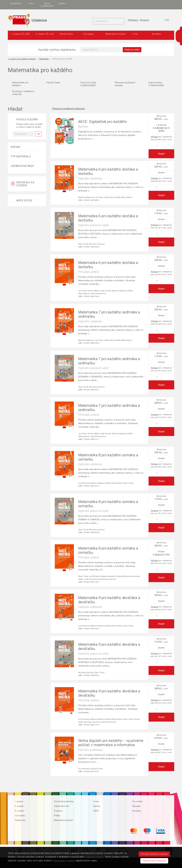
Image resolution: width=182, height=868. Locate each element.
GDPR (96, 811)
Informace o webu (63, 861)
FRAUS (16, 3)
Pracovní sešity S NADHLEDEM (88, 84)
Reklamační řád (61, 806)
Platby (57, 816)
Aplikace (78, 3)
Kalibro (141, 3)
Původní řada (53, 83)
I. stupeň (19, 801)
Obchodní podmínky (64, 801)
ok (38, 134)
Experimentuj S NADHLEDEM (156, 84)
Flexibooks (94, 3)
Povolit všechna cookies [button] (154, 854)
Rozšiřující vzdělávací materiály (23, 93)
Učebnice (31, 3)
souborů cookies (94, 857)
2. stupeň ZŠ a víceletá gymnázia (22, 59)
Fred (109, 3)
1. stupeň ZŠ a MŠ (20, 34)
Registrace (146, 20)
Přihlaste (154, 137)
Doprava (58, 811)
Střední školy (66, 34)
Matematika (44, 59)
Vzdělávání (62, 3)
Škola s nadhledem (125, 5)
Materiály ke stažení (116, 34)
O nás (135, 34)
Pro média (137, 801)
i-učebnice (47, 3)
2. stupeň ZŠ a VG (45, 34)
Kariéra (97, 806)
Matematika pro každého (20, 84)
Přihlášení (133, 20)
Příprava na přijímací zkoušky (125, 84)
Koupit (161, 154)
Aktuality (136, 806)
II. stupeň (19, 806)
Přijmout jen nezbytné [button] (154, 861)
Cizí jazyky (89, 34)
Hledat (121, 21)
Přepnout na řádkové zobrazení (69, 109)
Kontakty (156, 34)
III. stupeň (20, 811)
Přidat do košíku (132, 50)
